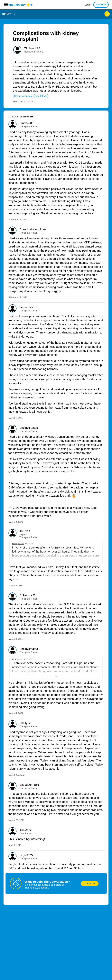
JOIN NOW (101, 5)
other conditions (23, 96)
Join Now (90, 883)
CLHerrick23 (32, 48)
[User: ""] (17, 50)
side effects (41, 96)
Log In (88, 5)
